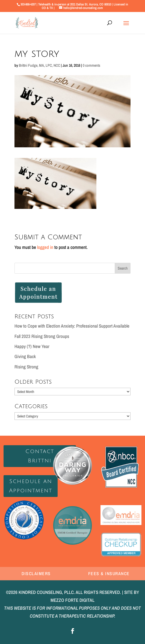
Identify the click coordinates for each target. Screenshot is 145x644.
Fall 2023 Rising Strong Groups (42, 336)
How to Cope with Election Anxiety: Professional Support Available (72, 326)
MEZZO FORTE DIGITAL (72, 600)
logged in (45, 247)
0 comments (91, 65)
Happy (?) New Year (32, 346)
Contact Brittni (40, 456)
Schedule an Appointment (31, 486)
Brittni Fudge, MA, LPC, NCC (39, 65)
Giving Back (25, 356)
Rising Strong (26, 367)
